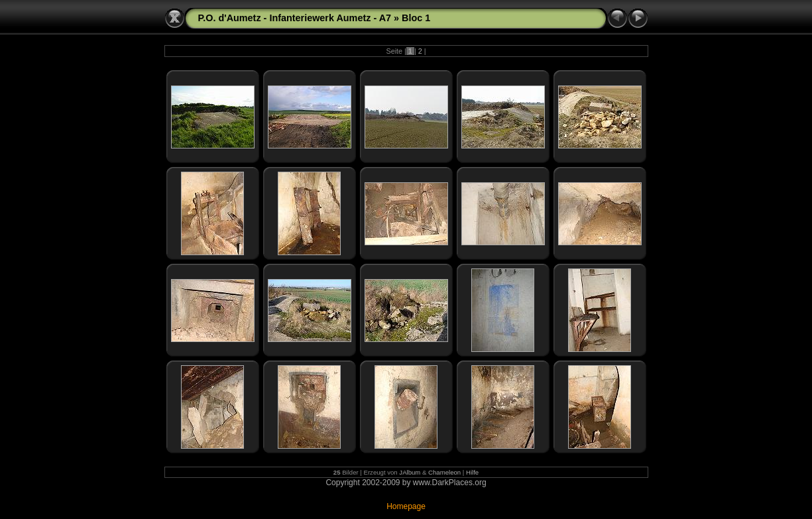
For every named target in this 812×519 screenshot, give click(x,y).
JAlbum (410, 472)
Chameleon (444, 472)
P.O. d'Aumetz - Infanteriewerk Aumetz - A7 (295, 18)
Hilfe (472, 472)
